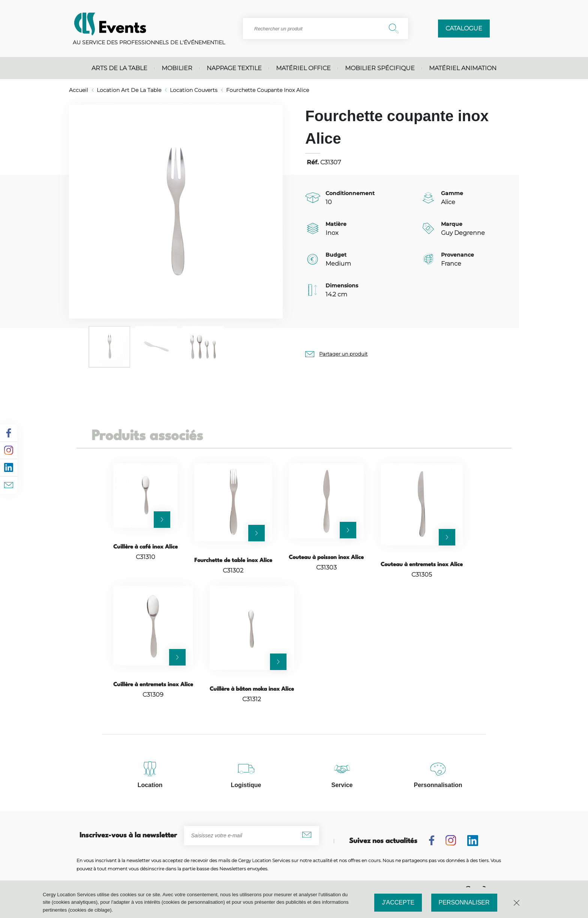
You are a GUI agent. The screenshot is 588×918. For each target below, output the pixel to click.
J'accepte (398, 902)
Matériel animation (463, 68)
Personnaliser (464, 902)
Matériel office (303, 68)
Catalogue (464, 28)
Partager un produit (343, 354)
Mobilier (177, 68)
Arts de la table (119, 68)
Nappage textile (234, 68)
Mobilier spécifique (380, 68)
